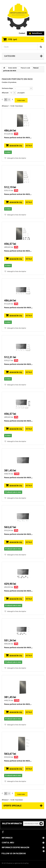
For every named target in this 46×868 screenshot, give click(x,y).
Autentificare (36, 33)
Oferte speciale (12, 806)
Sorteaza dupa (7, 88)
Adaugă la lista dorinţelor (17, 158)
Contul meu (8, 843)
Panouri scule (25, 68)
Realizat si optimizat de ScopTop (18, 863)
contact (22, 33)
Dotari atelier (13, 68)
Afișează (5, 93)
